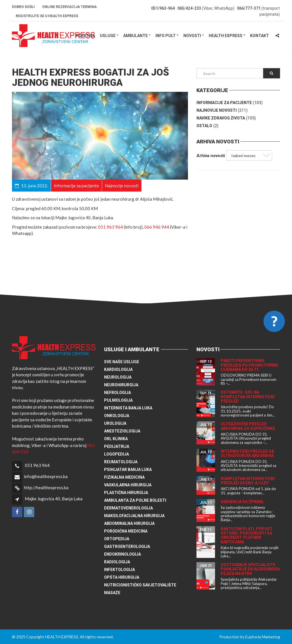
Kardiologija (118, 369)
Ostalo (204, 126)
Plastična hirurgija (126, 493)
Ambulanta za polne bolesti (135, 500)
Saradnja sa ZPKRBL (242, 502)
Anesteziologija (122, 431)
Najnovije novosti (217, 110)
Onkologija (117, 416)
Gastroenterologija (127, 547)
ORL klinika (116, 439)
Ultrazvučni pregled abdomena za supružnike (248, 426)
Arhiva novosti (211, 156)
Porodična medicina (126, 531)
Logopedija (116, 454)
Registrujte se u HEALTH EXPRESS (47, 16)
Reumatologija (121, 462)
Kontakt (259, 36)
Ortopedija (117, 539)
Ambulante (135, 36)
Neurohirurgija (121, 385)
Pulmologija (118, 400)
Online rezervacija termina (69, 7)
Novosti (192, 36)
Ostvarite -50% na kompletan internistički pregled (248, 397)
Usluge (108, 36)
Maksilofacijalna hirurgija (134, 516)
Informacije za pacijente (224, 103)
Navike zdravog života (221, 118)
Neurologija (118, 377)
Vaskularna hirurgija (128, 485)
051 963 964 (110, 227)
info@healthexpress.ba (46, 476)
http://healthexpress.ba (46, 487)
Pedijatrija (117, 446)
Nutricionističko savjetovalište (140, 585)
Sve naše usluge (122, 362)
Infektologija (119, 570)
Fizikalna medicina (124, 477)
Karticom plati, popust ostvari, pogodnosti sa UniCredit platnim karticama (247, 535)
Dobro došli (23, 7)
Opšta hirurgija (122, 577)
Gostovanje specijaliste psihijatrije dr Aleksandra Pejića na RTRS (250, 569)
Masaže (112, 593)
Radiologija (117, 562)
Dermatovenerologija (128, 508)
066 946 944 (157, 227)
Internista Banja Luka (128, 408)
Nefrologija (117, 393)
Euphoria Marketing (263, 637)
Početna (85, 36)
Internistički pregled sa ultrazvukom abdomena (247, 453)
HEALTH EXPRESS (226, 36)
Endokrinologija (122, 554)
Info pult (166, 36)
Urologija (115, 423)
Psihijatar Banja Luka (128, 470)
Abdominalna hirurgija (129, 523)
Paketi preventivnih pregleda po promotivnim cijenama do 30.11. (249, 365)
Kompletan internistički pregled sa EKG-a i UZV (248, 481)
